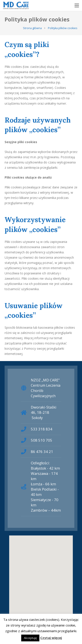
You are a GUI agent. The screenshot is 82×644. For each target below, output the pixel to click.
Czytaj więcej (51, 638)
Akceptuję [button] (30, 638)
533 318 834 (42, 429)
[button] (41, 575)
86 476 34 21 (42, 452)
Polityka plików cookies (63, 28)
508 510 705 (42, 440)
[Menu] (77, 5)
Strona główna (32, 28)
